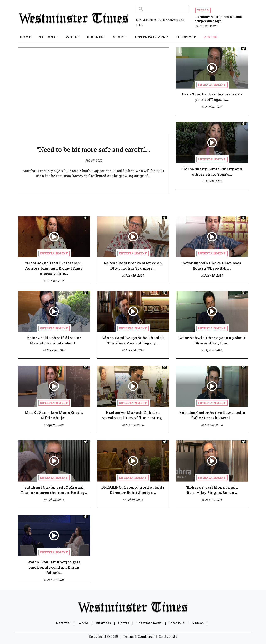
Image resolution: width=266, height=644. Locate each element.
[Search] (163, 9)
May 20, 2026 (56, 350)
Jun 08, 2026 (56, 281)
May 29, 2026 (135, 275)
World (203, 10)
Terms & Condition (139, 636)
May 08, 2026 (135, 350)
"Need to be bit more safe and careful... (93, 150)
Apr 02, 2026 (56, 425)
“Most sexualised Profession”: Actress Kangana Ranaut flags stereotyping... (54, 268)
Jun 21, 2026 (214, 107)
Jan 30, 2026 (214, 500)
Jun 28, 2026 (208, 26)
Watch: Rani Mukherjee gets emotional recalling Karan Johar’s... (54, 567)
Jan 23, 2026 (56, 580)
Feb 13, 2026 (56, 500)
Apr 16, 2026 (214, 350)
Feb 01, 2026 (135, 500)
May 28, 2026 (214, 275)
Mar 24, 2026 (135, 425)
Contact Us (168, 636)
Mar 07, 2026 (214, 425)
